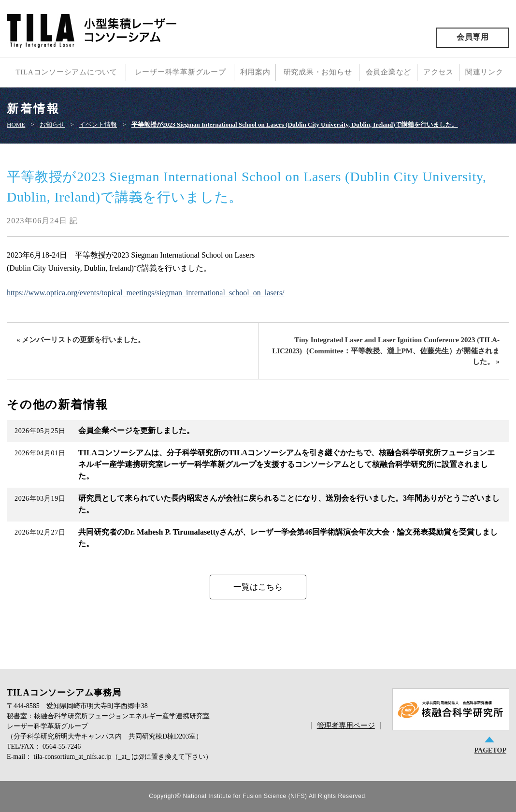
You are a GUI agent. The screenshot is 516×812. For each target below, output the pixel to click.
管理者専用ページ (346, 725)
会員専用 (473, 37)
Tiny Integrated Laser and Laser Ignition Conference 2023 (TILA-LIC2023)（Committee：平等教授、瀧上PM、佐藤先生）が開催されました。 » (386, 351)
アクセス (438, 72)
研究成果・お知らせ (318, 72)
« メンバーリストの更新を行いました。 (81, 340)
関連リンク (484, 72)
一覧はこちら (258, 587)
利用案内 (255, 72)
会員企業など (389, 72)
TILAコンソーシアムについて (66, 72)
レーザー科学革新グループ (180, 72)
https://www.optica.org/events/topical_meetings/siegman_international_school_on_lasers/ (146, 293)
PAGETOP (490, 750)
